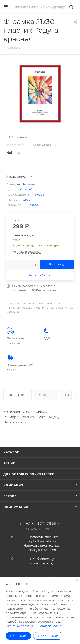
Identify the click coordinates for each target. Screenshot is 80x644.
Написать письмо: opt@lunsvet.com (43, 539)
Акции (9, 463)
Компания (13, 485)
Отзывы (46, 395)
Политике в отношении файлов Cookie (33, 626)
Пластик (33, 205)
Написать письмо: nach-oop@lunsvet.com (43, 548)
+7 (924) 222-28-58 (41, 524)
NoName (14, 153)
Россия (40, 194)
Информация (16, 507)
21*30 (27, 200)
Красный (26, 189)
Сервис (10, 496)
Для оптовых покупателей (29, 474)
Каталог (11, 452)
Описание (17, 395)
